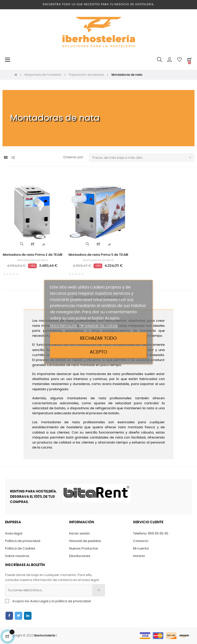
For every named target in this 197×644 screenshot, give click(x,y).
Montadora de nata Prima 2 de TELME (33, 255)
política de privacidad (73, 601)
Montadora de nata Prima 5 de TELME (98, 255)
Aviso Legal (39, 601)
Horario (139, 556)
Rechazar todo (98, 338)
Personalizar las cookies (98, 326)
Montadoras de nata (33, 260)
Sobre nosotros (17, 556)
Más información (64, 326)
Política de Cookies (20, 549)
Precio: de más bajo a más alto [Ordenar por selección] (143, 158)
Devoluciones (80, 556)
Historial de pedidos (85, 541)
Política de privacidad (23, 541)
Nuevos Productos (83, 549)
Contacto (141, 541)
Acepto (98, 352)
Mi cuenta (141, 549)
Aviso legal (14, 534)
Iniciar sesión (79, 534)
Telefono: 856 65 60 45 (151, 534)
